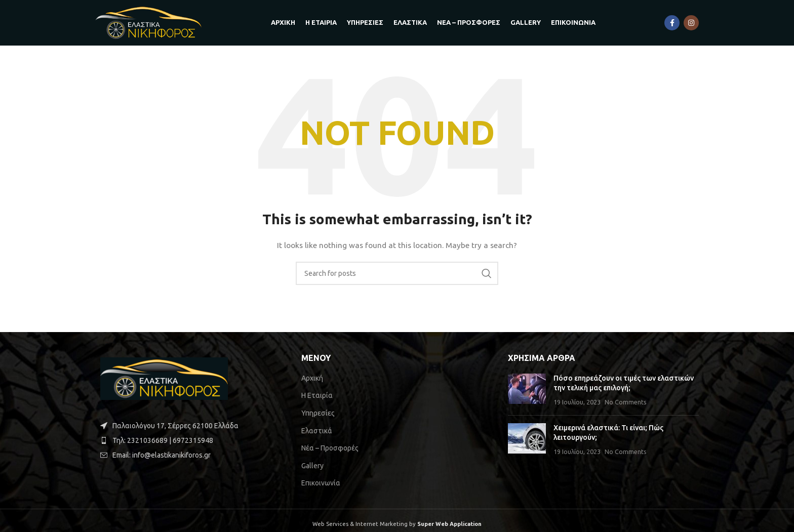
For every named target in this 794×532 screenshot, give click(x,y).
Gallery (312, 466)
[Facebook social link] (672, 23)
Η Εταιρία (317, 395)
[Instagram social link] (691, 23)
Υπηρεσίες (318, 413)
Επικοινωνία (321, 483)
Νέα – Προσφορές (330, 448)
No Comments (626, 402)
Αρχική (312, 378)
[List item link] (191, 440)
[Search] (397, 273)
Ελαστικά (317, 431)
